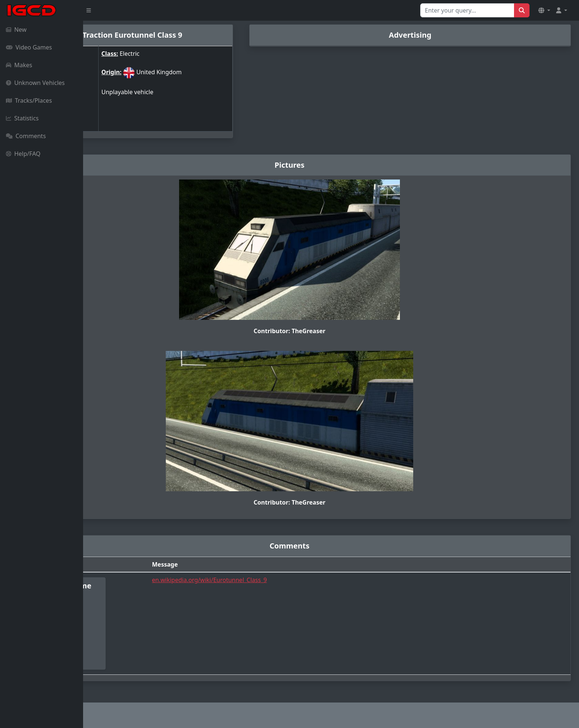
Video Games (29, 47)
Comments (26, 136)
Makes (19, 65)
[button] (544, 10)
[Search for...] (467, 10)
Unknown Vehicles (35, 83)
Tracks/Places (29, 100)
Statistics (22, 118)
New (16, 30)
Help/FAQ (23, 154)
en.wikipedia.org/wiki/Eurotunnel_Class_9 (272, 580)
